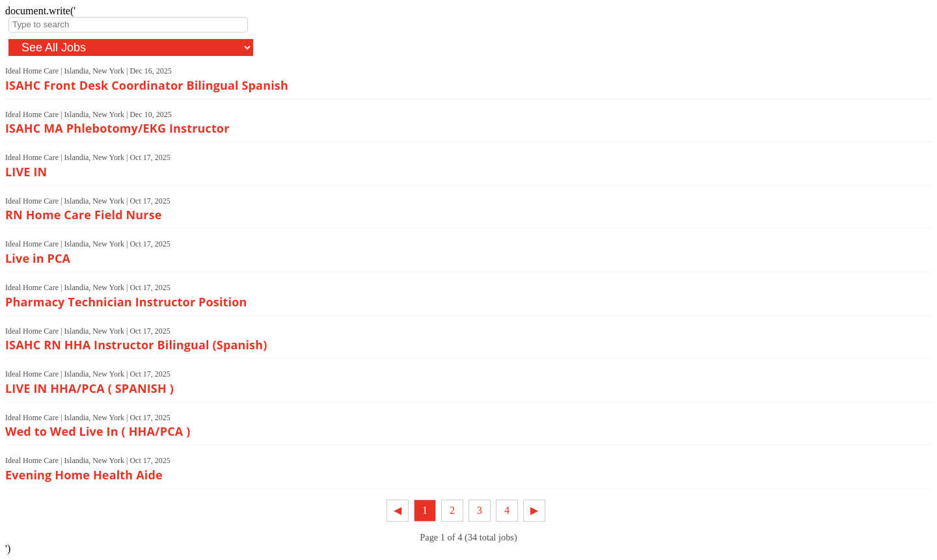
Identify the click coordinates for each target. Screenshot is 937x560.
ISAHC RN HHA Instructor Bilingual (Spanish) (136, 345)
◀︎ (398, 510)
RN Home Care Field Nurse (84, 215)
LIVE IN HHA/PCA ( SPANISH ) (89, 388)
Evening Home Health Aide (84, 475)
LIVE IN (26, 172)
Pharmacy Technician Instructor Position (126, 302)
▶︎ (534, 510)
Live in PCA (38, 258)
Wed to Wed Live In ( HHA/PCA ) (98, 431)
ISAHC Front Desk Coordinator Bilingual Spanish (147, 85)
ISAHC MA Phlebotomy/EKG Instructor (117, 128)
